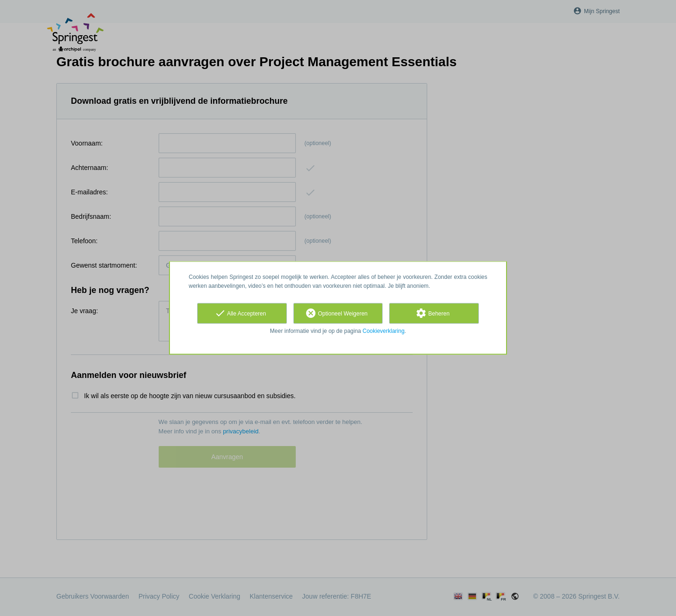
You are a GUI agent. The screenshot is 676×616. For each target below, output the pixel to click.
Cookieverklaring (383, 331)
